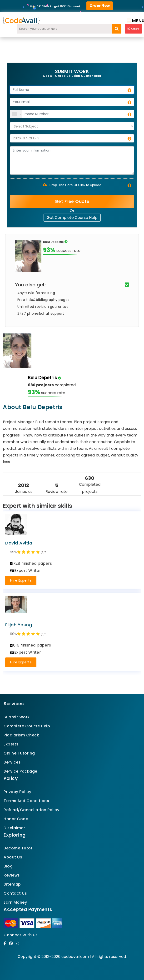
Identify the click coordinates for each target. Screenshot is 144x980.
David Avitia (19, 543)
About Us (13, 857)
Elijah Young (19, 625)
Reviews (12, 875)
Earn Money (15, 902)
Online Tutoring (19, 753)
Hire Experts (21, 580)
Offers (133, 29)
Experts (11, 744)
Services (12, 762)
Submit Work (17, 717)
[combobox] (16, 114)
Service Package (20, 771)
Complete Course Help (27, 726)
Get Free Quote (72, 201)
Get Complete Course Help (72, 218)
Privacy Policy (17, 792)
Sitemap (12, 884)
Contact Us (15, 893)
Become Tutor (18, 848)
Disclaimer (14, 828)
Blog (8, 866)
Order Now (100, 6)
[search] (117, 29)
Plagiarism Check (21, 735)
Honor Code (16, 819)
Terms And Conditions (26, 801)
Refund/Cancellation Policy (31, 810)
